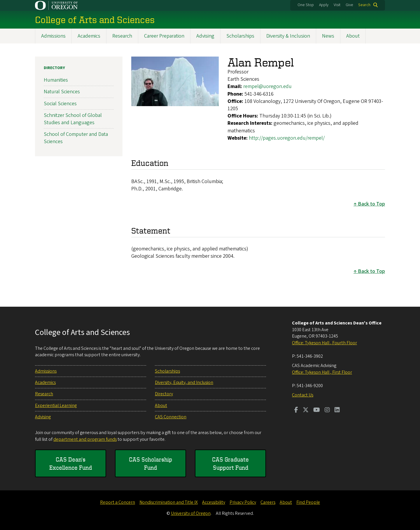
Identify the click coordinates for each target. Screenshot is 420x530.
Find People (308, 502)
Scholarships (240, 36)
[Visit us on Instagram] (327, 410)
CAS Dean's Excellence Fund (71, 463)
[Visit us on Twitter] (306, 410)
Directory (54, 68)
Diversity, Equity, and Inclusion (184, 382)
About (353, 36)
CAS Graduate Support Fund (230, 463)
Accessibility (214, 502)
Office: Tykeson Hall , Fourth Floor (324, 343)
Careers (268, 502)
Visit (337, 5)
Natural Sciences (62, 92)
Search (364, 5)
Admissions (53, 36)
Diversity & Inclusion (288, 36)
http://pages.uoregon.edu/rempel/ (287, 138)
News (328, 36)
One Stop (306, 5)
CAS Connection (171, 417)
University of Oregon (191, 513)
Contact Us (303, 395)
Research (122, 36)
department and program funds (85, 439)
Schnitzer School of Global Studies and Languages (73, 119)
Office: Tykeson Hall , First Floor (322, 372)
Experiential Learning (56, 406)
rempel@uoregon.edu (267, 86)
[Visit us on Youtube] (317, 410)
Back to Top (371, 204)
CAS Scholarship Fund (150, 463)
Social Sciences (60, 103)
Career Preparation (164, 36)
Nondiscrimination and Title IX (169, 502)
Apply (324, 5)
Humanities (56, 80)
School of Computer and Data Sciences (76, 138)
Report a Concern (118, 502)
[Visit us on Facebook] (296, 410)
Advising (205, 36)
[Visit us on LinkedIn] (337, 410)
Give (349, 5)
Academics (89, 36)
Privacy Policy (243, 502)
